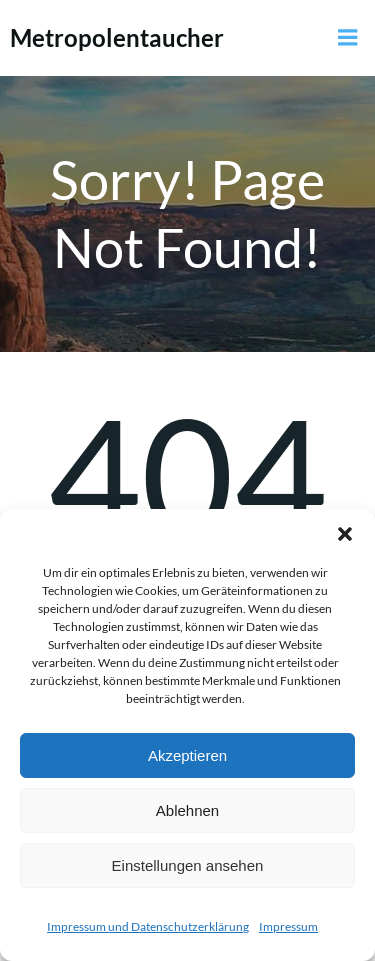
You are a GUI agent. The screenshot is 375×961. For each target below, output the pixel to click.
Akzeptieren (187, 755)
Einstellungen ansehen (188, 865)
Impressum (288, 926)
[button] (345, 534)
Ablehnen (187, 810)
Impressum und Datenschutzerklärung (148, 926)
